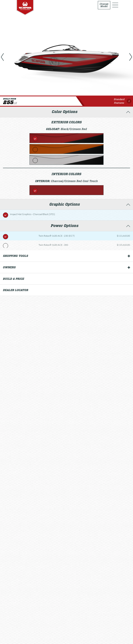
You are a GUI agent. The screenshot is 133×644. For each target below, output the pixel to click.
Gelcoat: (53, 129)
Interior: (43, 181)
